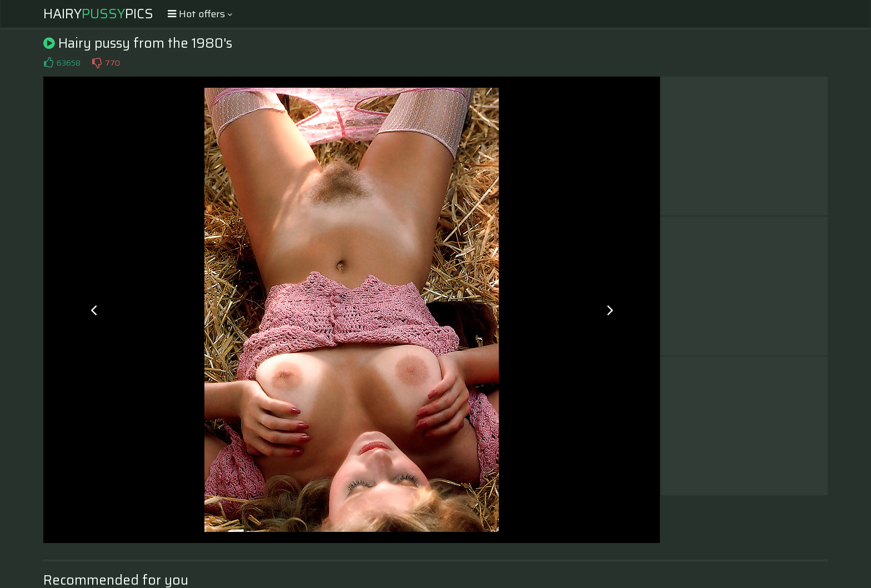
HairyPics (98, 14)
